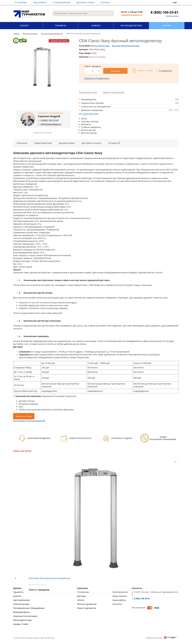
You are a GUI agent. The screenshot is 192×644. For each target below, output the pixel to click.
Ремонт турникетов (86, 608)
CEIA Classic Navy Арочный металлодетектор (49, 578)
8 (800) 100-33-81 (165, 12)
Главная (16, 34)
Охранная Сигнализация (25, 616)
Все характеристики (89, 114)
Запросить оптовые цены (97, 78)
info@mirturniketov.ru (131, 15)
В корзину (115, 71)
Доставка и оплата (85, 2)
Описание (22, 143)
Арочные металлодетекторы (52, 34)
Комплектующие (21, 604)
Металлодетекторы (30, 34)
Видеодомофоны (21, 612)
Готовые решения (61, 2)
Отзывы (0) (114, 143)
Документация (67, 143)
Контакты (105, 2)
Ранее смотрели (22, 451)
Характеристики (43, 143)
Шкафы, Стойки (21, 624)
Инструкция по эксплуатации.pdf (29, 421)
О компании (21, 2)
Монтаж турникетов (87, 604)
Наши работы (40, 2)
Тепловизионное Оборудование (29, 608)
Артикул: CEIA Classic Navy (38, 585)
